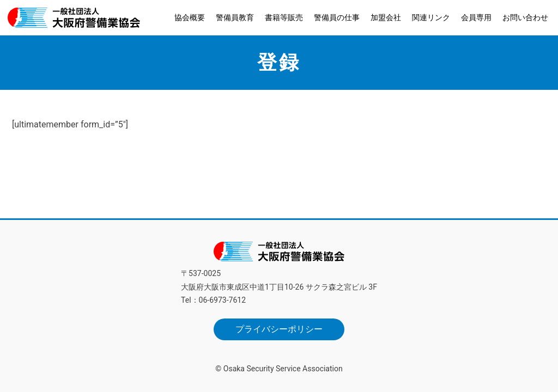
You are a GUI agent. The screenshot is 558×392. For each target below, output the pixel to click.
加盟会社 (386, 17)
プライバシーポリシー (279, 329)
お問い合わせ (525, 17)
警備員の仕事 (337, 17)
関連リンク (431, 17)
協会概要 (190, 17)
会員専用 (476, 17)
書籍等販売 (284, 17)
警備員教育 (235, 17)
